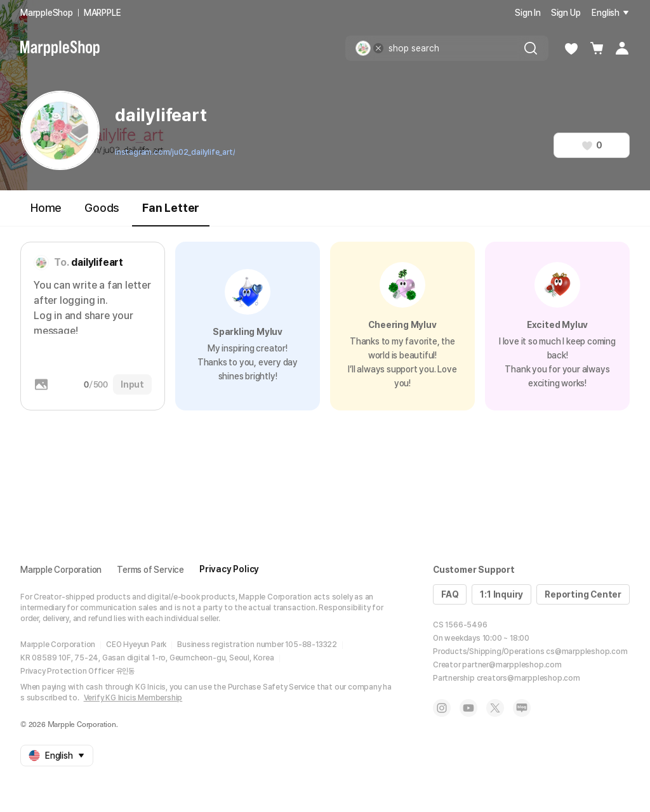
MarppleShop (47, 13)
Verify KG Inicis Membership (133, 698)
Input (132, 384)
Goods (102, 208)
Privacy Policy (229, 569)
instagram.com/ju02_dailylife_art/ (175, 152)
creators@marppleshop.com (528, 678)
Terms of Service (150, 570)
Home (46, 208)
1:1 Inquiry (501, 594)
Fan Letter (171, 213)
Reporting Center (583, 594)
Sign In (528, 13)
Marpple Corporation (61, 570)
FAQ (450, 594)
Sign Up (566, 13)
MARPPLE (103, 13)
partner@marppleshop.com (512, 665)
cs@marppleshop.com (587, 652)
